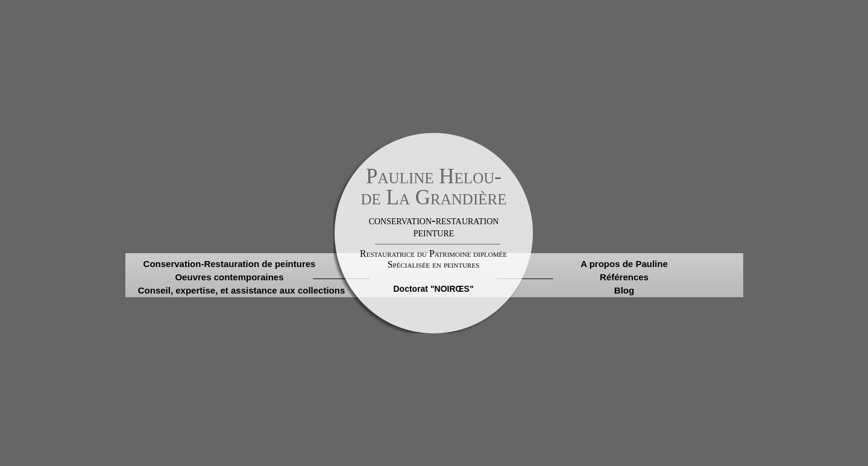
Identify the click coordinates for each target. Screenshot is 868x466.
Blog (624, 290)
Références (624, 277)
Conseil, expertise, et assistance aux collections (241, 290)
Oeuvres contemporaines (229, 277)
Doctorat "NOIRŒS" (433, 289)
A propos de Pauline (624, 264)
